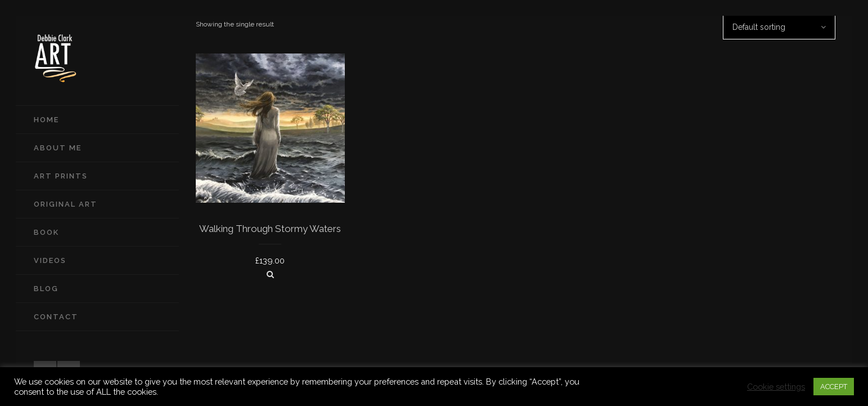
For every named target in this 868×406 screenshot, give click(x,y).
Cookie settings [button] (776, 387)
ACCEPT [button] (834, 387)
